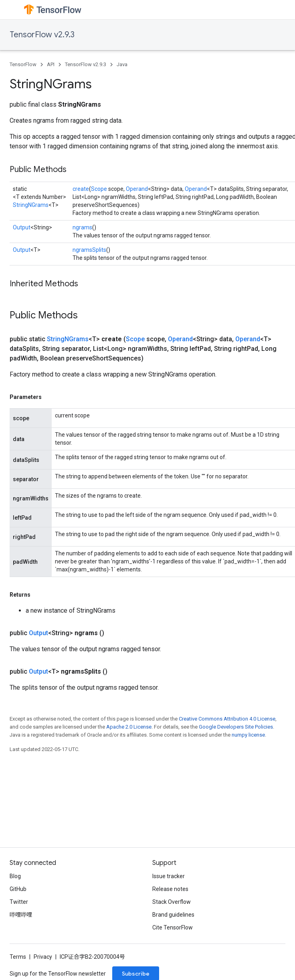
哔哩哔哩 (21, 915)
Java (122, 64)
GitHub (18, 889)
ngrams (82, 227)
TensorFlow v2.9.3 (42, 35)
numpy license (248, 735)
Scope (99, 189)
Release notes (170, 889)
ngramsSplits (89, 250)
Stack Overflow (172, 902)
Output (22, 227)
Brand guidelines (173, 915)
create (81, 189)
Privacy (43, 957)
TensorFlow (23, 64)
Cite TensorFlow (173, 927)
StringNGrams (31, 205)
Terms (18, 957)
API (51, 64)
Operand (137, 189)
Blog (15, 876)
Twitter (19, 902)
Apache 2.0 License (129, 727)
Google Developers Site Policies (236, 727)
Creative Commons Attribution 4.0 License (227, 719)
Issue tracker (169, 876)
